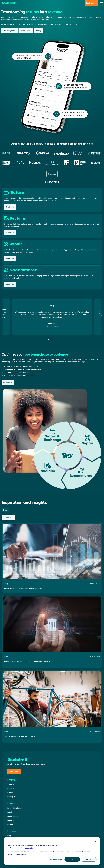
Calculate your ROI (10, 31)
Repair (10, 812)
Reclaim (11, 820)
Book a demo (91, 3)
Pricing (38, 31)
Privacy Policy (13, 797)
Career (10, 793)
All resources (8, 518)
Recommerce (13, 816)
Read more (10, 207)
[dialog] (52, 851)
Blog (9, 836)
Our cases (52, 174)
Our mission (8, 383)
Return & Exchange (15, 808)
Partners (11, 789)
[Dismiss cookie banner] (96, 842)
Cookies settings (56, 859)
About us (11, 785)
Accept (72, 859)
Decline (89, 859)
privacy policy (29, 848)
